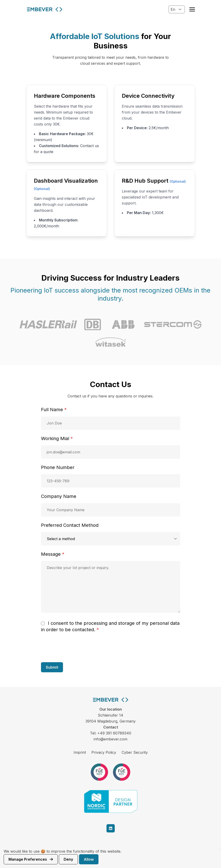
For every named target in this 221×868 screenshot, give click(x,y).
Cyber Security (135, 752)
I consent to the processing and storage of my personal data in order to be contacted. (110, 626)
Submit (52, 667)
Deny (68, 859)
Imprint (80, 752)
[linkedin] (111, 828)
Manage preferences (31, 859)
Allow (89, 859)
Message (53, 554)
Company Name (59, 496)
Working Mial (57, 438)
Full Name (54, 410)
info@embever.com (110, 739)
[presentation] (76, 647)
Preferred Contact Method (70, 525)
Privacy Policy (104, 752)
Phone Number (58, 467)
